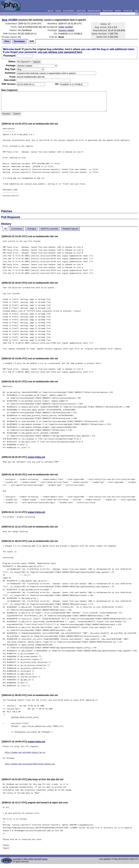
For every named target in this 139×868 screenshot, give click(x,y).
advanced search (94, 11)
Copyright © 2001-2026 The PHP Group (30, 859)
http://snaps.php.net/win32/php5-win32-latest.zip (30, 764)
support (58, 11)
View (7, 41)
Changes (32, 229)
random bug (128, 11)
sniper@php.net (36, 457)
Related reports (70, 229)
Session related (66, 30)
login (136, 11)
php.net (51, 11)
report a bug (81, 11)
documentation (69, 11)
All (5, 229)
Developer (20, 41)
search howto (108, 11)
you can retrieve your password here (60, 52)
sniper (62, 27)
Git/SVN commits (49, 229)
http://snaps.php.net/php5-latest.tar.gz (25, 752)
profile (69, 27)
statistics (118, 11)
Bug (5, 20)
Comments (17, 229)
